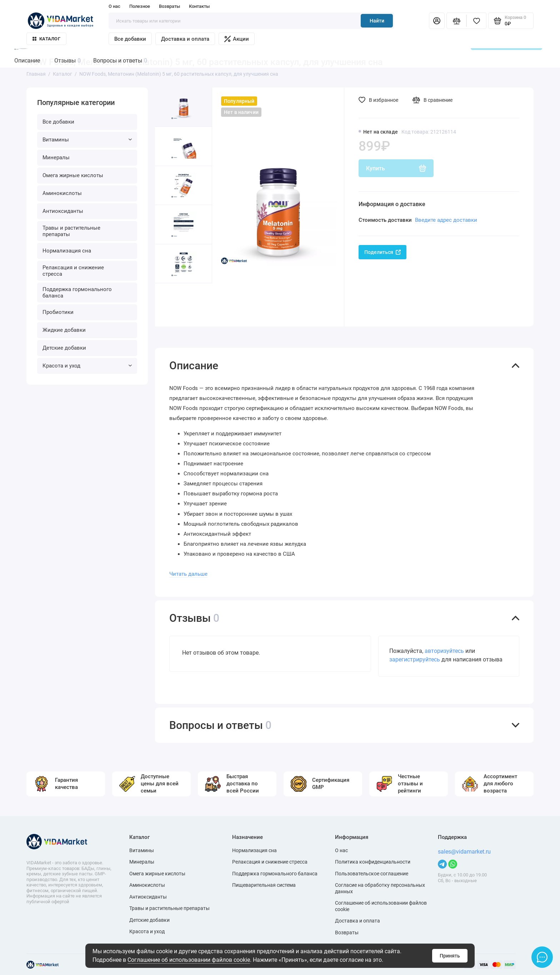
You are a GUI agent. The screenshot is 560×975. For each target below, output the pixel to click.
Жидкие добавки (64, 330)
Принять (450, 956)
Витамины (87, 140)
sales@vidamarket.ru (464, 852)
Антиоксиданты (63, 211)
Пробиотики (58, 312)
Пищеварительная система (264, 885)
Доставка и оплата (185, 39)
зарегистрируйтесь (415, 659)
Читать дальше (188, 574)
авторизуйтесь (444, 651)
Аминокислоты (62, 193)
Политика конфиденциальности (373, 862)
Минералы (56, 157)
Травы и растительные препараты (71, 231)
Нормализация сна (67, 251)
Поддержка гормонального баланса (77, 292)
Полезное (140, 6)
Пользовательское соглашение (372, 874)
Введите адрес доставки (446, 220)
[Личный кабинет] (437, 21)
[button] (169, 305)
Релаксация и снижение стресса (73, 271)
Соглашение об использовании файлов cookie (189, 960)
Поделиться (382, 252)
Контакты (199, 6)
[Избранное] (476, 21)
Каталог (46, 39)
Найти (377, 21)
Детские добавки (64, 348)
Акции (237, 39)
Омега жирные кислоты (73, 175)
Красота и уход (87, 366)
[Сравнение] (456, 21)
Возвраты (169, 6)
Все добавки (130, 39)
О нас (114, 6)
